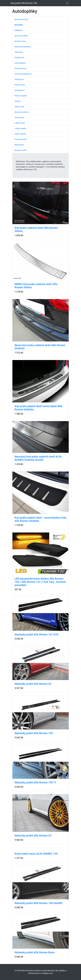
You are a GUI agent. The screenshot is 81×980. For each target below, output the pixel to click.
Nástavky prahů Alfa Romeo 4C (33, 684)
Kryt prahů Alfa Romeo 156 (24, 3)
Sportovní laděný (21, 36)
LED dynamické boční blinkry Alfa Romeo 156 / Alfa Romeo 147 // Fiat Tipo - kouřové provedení (40, 582)
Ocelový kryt (19, 118)
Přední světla (20, 85)
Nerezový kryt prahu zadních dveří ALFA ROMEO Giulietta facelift (38, 458)
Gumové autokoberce (23, 74)
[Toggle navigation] (67, 3)
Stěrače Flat (19, 58)
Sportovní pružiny (21, 19)
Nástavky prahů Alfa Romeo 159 (34, 733)
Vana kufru (19, 52)
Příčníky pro (19, 79)
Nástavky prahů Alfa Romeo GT (33, 836)
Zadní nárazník (20, 134)
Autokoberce (20, 90)
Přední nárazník (21, 96)
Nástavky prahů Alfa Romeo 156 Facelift (39, 903)
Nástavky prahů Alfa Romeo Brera (35, 952)
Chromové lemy (21, 139)
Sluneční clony (20, 41)
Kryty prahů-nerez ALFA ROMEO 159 (36, 854)
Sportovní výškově (22, 112)
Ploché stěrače (20, 68)
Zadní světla (19, 107)
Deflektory (19, 30)
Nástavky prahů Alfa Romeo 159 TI (35, 783)
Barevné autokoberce (23, 47)
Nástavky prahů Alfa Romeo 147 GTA (37, 635)
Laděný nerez (20, 123)
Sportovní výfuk (21, 150)
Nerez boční (19, 145)
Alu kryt (18, 101)
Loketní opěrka (20, 128)
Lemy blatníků (20, 63)
